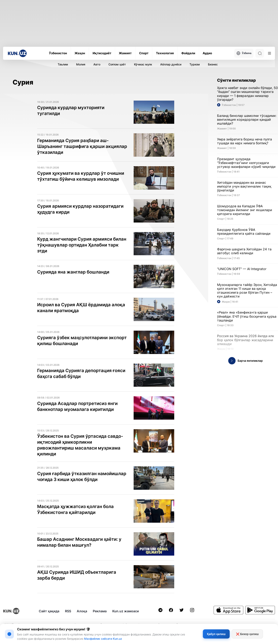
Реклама (100, 611)
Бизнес (213, 64)
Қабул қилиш (216, 634)
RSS (68, 611)
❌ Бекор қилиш (247, 634)
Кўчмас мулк (143, 64)
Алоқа (82, 611)
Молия (81, 64)
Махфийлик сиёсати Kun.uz (103, 639)
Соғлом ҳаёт (117, 64)
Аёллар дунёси (171, 64)
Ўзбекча (244, 53)
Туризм (195, 64)
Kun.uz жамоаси (126, 611)
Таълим (63, 64)
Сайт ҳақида (49, 611)
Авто (97, 64)
